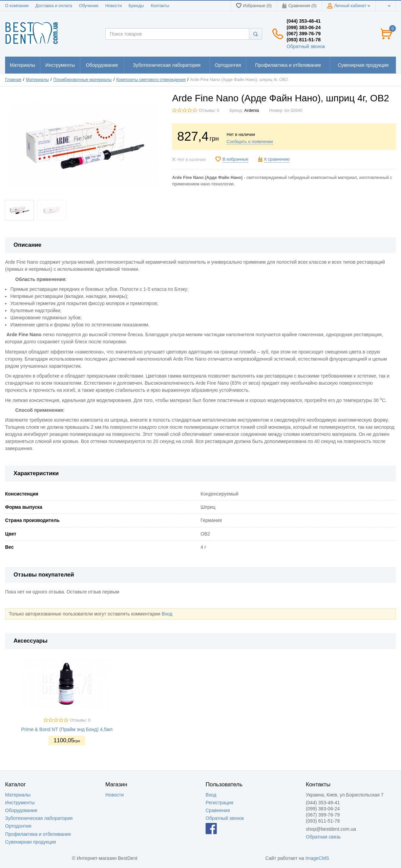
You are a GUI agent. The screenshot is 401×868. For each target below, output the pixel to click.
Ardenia (251, 110)
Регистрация (219, 803)
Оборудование (21, 810)
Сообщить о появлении (250, 142)
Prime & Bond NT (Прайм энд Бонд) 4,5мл (67, 729)
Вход (167, 614)
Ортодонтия (18, 826)
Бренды (136, 6)
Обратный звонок (306, 46)
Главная (13, 80)
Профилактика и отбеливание (38, 834)
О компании (17, 6)
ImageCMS (317, 858)
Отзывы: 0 (209, 110)
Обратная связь (323, 837)
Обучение (89, 6)
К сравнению (277, 159)
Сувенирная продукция (30, 842)
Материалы (37, 80)
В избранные (235, 159)
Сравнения (218, 810)
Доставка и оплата (54, 6)
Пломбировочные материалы (83, 80)
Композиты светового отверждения (151, 80)
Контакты (160, 6)
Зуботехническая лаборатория (39, 818)
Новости (114, 6)
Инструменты (20, 803)
